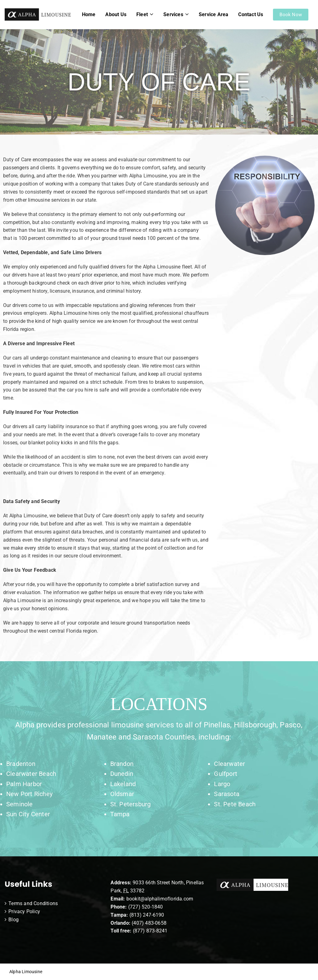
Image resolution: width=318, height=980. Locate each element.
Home (89, 14)
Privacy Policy (24, 911)
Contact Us (251, 14)
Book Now (291, 15)
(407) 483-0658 (149, 923)
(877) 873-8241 (150, 931)
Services (173, 14)
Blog (14, 920)
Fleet (142, 14)
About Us (116, 14)
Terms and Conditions (33, 903)
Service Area (214, 14)
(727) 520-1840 (146, 907)
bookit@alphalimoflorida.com (159, 899)
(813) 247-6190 (147, 915)
